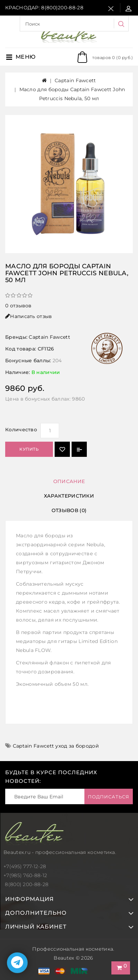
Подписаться (109, 797)
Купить (29, 449)
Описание (69, 481)
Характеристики (69, 496)
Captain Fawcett (75, 80)
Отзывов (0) (69, 510)
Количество (21, 430)
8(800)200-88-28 (62, 8)
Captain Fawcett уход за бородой (56, 746)
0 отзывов (19, 306)
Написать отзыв (29, 316)
